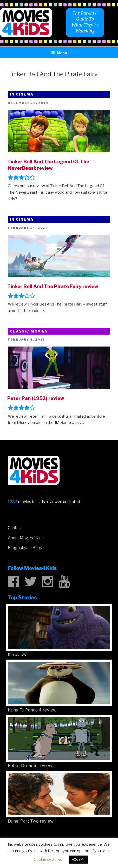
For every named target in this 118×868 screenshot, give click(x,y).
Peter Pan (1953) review (36, 398)
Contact (15, 528)
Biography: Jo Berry (25, 548)
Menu (59, 53)
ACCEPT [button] (78, 859)
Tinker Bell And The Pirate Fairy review (53, 286)
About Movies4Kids (26, 538)
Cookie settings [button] (48, 859)
